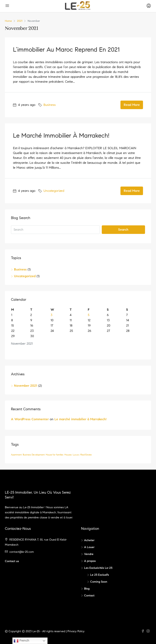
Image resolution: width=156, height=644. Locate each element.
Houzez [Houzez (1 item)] (68, 455)
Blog (87, 589)
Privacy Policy (76, 631)
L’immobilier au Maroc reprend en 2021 (66, 49)
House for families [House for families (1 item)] (55, 455)
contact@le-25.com (22, 552)
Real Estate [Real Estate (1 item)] (86, 455)
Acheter (89, 540)
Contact (89, 596)
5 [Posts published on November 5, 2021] (89, 315)
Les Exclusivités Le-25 (98, 568)
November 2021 (26, 386)
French (21, 641)
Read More (132, 105)
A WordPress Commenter (30, 419)
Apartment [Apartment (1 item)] (16, 455)
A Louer (89, 547)
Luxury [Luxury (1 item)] (76, 455)
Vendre (89, 554)
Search (123, 230)
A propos (90, 561)
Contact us (12, 561)
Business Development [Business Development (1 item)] (34, 455)
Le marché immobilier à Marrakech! (61, 135)
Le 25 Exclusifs (100, 575)
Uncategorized (54, 191)
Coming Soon (99, 582)
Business (50, 105)
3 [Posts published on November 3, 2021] (51, 315)
